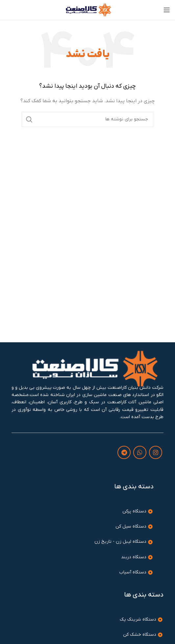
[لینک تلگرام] (124, 452)
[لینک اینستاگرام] (156, 452)
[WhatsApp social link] (140, 452)
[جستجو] (87, 119)
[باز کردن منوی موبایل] (167, 10)
